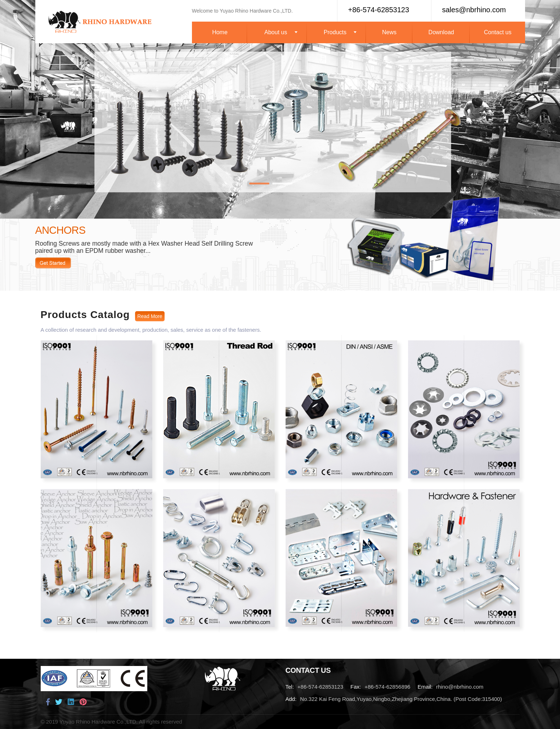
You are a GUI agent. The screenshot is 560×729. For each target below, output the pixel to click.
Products (335, 32)
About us (276, 32)
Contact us (498, 32)
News (389, 32)
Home (220, 32)
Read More (53, 263)
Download (441, 32)
